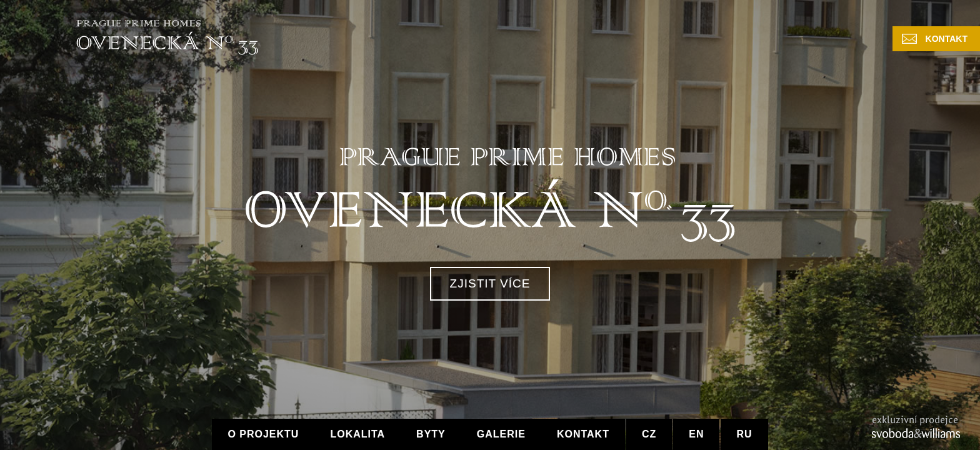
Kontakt (947, 39)
